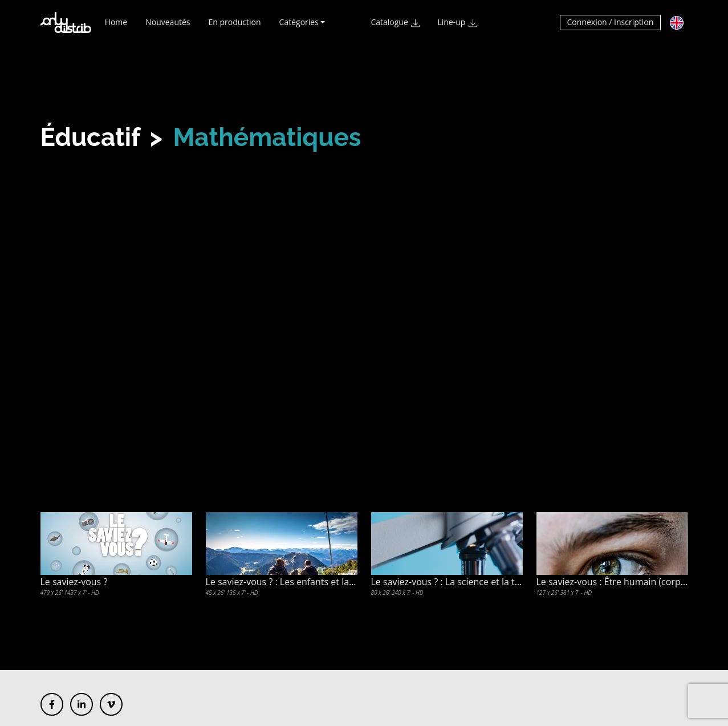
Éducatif (91, 137)
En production (235, 27)
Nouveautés (168, 27)
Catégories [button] (299, 27)
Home (116, 27)
